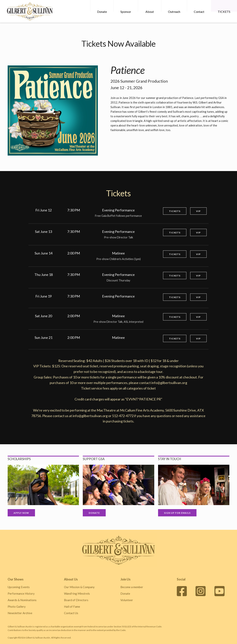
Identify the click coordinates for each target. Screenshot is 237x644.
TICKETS (224, 12)
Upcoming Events (19, 587)
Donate (102, 12)
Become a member (132, 587)
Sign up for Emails (177, 513)
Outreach (174, 12)
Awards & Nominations (22, 600)
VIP (198, 211)
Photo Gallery (17, 607)
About (149, 12)
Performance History (21, 593)
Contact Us (71, 613)
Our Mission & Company (79, 587)
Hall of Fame (72, 607)
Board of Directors (76, 600)
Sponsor (126, 12)
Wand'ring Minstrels (77, 593)
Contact (199, 12)
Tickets (175, 211)
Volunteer (127, 600)
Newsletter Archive (20, 613)
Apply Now (21, 513)
